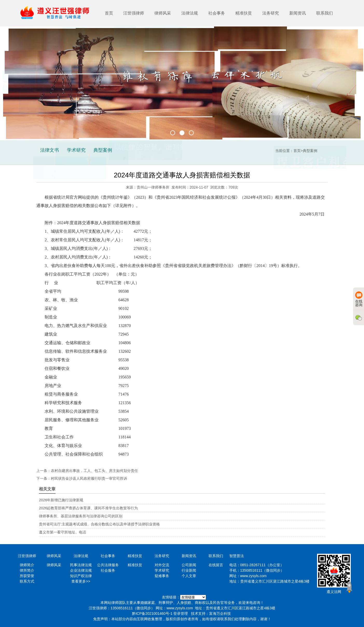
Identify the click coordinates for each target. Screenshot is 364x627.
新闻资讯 (298, 13)
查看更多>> (81, 581)
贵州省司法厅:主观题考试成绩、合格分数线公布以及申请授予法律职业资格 (99, 524)
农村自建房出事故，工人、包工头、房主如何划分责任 (94, 471)
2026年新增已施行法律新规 (61, 500)
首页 (109, 13)
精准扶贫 (244, 13)
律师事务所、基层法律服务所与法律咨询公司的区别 (81, 516)
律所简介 (27, 570)
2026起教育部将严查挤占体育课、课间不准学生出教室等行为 (88, 508)
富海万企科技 (220, 613)
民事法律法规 (81, 565)
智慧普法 (237, 556)
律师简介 (27, 565)
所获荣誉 (27, 576)
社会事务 (217, 13)
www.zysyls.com (253, 576)
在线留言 (216, 565)
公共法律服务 (108, 565)
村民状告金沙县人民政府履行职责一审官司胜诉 (89, 478)
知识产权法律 (81, 576)
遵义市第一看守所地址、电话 (63, 532)
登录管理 (181, 613)
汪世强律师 (134, 13)
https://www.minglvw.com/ (193, 597)
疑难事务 (162, 576)
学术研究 (162, 570)
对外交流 (162, 565)
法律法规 (190, 13)
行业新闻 (189, 570)
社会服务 (108, 570)
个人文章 (189, 576)
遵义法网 (334, 592)
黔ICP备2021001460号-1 (152, 613)
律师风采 (163, 13)
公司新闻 (189, 565)
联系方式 (27, 581)
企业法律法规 (81, 570)
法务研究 (271, 13)
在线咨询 (359, 299)
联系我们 (325, 13)
